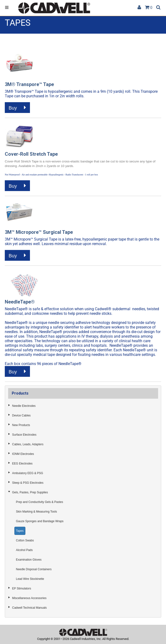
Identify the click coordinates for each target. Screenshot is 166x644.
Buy (17, 108)
